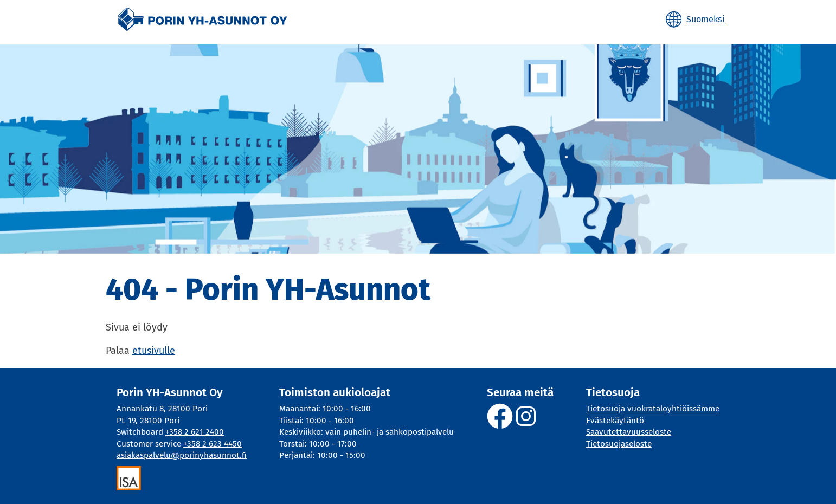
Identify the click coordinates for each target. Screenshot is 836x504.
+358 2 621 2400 (195, 432)
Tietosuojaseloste (619, 444)
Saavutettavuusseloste (629, 432)
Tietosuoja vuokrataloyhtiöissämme (653, 409)
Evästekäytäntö (615, 421)
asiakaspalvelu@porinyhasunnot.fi (182, 455)
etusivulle (154, 351)
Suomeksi (706, 19)
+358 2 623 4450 (213, 444)
